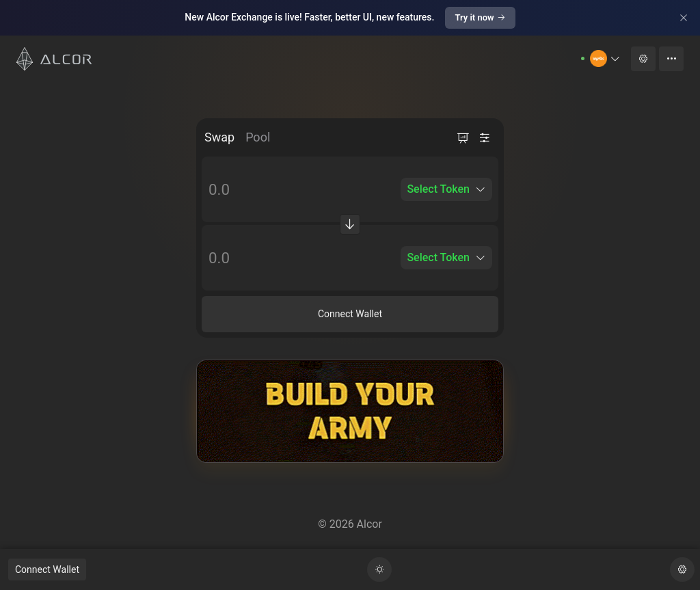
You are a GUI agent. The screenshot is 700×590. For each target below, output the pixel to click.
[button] (605, 58)
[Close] (684, 18)
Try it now (480, 17)
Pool (258, 137)
